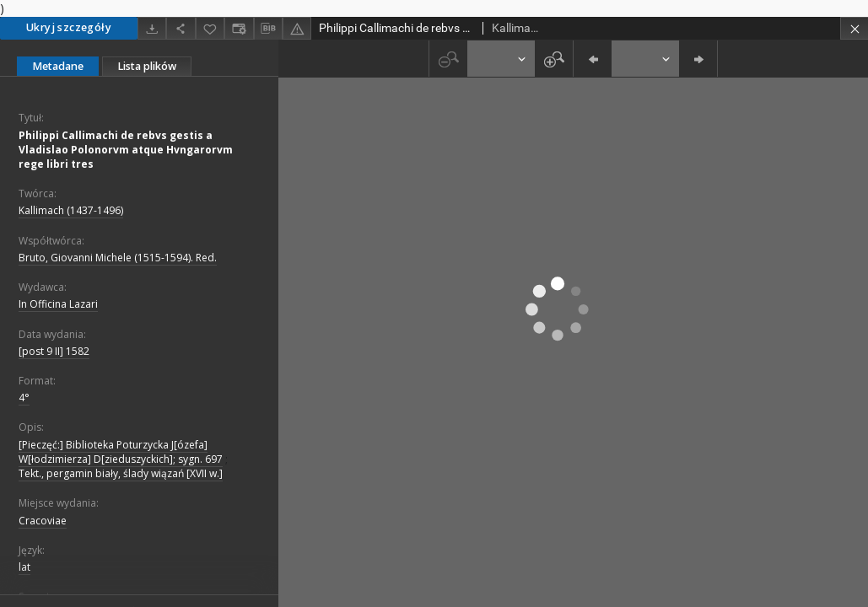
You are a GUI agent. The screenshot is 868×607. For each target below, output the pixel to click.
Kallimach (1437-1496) (71, 210)
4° (24, 398)
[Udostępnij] (181, 28)
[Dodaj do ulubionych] (210, 28)
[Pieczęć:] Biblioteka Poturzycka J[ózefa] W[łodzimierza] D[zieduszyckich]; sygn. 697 (121, 452)
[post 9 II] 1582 (54, 351)
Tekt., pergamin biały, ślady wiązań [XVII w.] (121, 473)
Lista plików (147, 66)
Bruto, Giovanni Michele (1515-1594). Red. (118, 258)
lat (24, 567)
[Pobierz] (152, 28)
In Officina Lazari (58, 304)
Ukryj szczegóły (69, 27)
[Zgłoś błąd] (297, 28)
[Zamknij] (854, 28)
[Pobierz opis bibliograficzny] (268, 29)
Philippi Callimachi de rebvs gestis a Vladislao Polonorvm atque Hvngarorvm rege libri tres (126, 150)
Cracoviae (43, 521)
